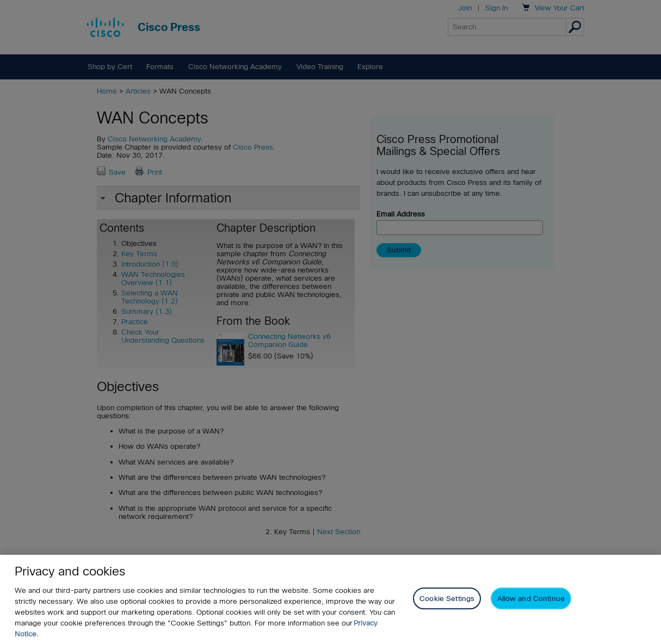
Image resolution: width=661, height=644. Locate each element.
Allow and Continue (531, 599)
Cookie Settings (447, 599)
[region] (330, 599)
